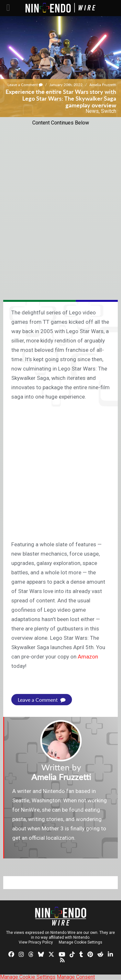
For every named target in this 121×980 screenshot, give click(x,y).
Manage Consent (76, 977)
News (92, 111)
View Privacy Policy (36, 942)
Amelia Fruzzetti (103, 85)
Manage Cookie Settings (81, 942)
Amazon (88, 657)
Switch (109, 111)
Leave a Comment (25, 85)
